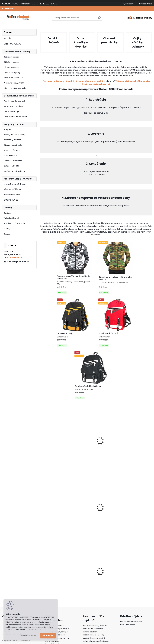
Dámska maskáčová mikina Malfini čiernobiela (80, 528)
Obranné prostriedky (13, 145)
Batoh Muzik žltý (135, 528)
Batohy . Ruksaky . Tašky (14, 135)
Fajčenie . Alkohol (11, 218)
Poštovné (9, 8)
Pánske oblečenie (11, 67)
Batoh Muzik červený (136, 279)
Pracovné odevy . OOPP (14, 83)
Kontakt (7, 583)
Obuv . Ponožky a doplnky (15, 88)
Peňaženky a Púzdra (12, 140)
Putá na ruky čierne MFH (138, 397)
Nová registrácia (145, 4)
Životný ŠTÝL (9, 229)
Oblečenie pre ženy (12, 62)
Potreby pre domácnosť (14, 101)
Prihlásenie (130, 4)
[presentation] (42, 519)
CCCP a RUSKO (11, 200)
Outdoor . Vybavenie (13, 161)
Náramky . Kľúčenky (12, 189)
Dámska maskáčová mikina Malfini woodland (81, 279)
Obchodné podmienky (13, 580)
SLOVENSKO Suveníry (13, 194)
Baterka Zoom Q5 (50, 465)
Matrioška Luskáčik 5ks (81, 465)
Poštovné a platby (12, 573)
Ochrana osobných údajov (15, 576)
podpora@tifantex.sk (18, 261)
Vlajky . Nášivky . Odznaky (15, 184)
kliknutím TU (103, 113)
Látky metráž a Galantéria (15, 117)
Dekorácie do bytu (12, 111)
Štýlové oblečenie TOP (13, 78)
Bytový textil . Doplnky (13, 106)
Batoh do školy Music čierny (109, 529)
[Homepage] (3, 9)
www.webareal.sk (87, 642)
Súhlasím (48, 636)
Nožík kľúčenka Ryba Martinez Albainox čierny (53, 398)
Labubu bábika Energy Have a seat (81, 398)
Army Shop (8, 129)
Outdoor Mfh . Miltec (13, 166)
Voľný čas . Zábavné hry (14, 223)
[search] (99, 19)
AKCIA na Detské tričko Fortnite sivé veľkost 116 (138, 467)
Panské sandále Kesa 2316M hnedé (109, 399)
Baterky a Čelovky (12, 150)
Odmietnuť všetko (29, 636)
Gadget (8, 234)
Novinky (8, 38)
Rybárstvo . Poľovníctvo (14, 171)
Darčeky (7, 213)
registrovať (109, 81)
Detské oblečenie (11, 57)
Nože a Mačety (10, 156)
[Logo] (18, 18)
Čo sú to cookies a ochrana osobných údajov (24, 630)
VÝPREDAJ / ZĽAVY (12, 44)
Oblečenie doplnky (12, 73)
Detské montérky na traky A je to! (51, 528)
